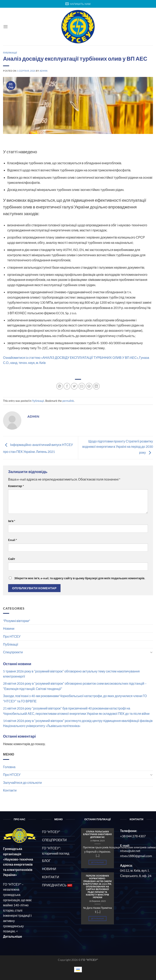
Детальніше (97, 862)
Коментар (16, 486)
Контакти (10, 790)
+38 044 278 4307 (133, 836)
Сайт (12, 559)
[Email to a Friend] (82, 386)
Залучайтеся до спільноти (22, 782)
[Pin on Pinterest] (89, 386)
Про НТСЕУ (12, 636)
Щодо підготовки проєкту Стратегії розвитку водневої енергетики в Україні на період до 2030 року (118, 447)
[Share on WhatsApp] (60, 386)
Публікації (11, 644)
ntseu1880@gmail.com (136, 856)
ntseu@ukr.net (130, 851)
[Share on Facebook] (67, 386)
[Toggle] (151, 652)
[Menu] (5, 27)
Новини (9, 628)
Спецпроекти (13, 652)
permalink (68, 401)
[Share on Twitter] (74, 386)
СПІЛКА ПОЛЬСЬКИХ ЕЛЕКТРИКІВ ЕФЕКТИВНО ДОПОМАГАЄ (97, 834)
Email (13, 540)
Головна (9, 767)
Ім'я (12, 521)
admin (44, 71)
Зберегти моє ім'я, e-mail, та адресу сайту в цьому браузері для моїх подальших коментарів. (80, 578)
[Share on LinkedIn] (96, 386)
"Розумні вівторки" (17, 621)
